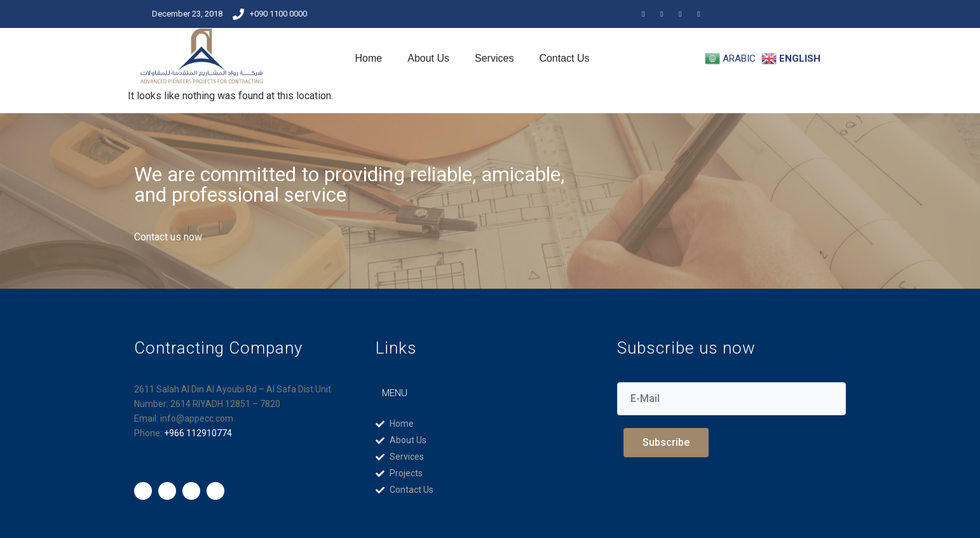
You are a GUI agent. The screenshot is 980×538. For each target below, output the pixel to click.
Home (369, 58)
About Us (428, 58)
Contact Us (564, 58)
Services (494, 58)
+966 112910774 (198, 433)
